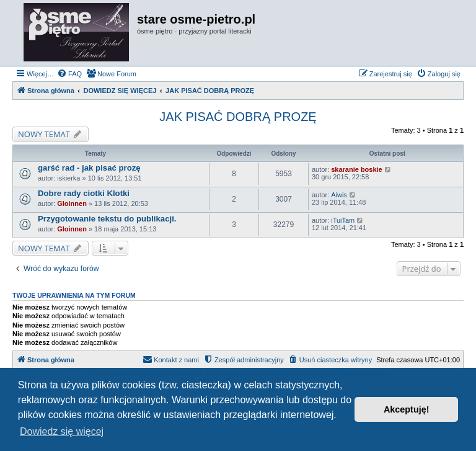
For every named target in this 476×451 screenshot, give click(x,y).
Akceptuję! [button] (407, 409)
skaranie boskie (357, 169)
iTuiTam (343, 220)
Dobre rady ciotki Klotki (84, 193)
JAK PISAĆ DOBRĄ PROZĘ (238, 117)
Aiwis (339, 195)
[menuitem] (69, 74)
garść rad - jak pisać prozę (89, 168)
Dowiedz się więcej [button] (62, 431)
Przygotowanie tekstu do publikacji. (107, 219)
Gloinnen (72, 203)
